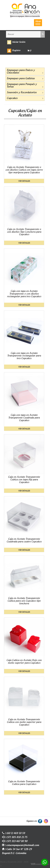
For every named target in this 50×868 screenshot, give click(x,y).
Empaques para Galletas (25, 79)
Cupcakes (25, 98)
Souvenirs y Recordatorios (25, 93)
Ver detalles (24, 181)
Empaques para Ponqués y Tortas (25, 86)
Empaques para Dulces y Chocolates (25, 71)
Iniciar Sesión (19, 42)
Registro (16, 50)
